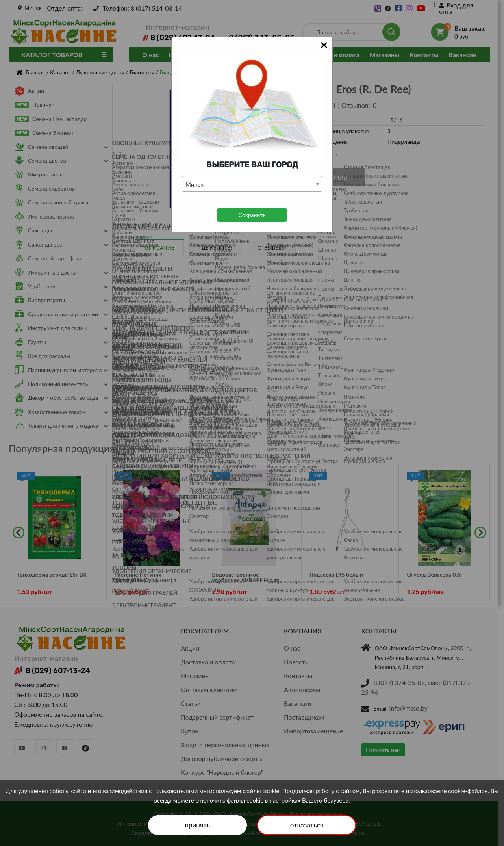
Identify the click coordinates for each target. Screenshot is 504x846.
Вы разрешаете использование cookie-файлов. (426, 791)
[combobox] (252, 184)
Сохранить (252, 215)
